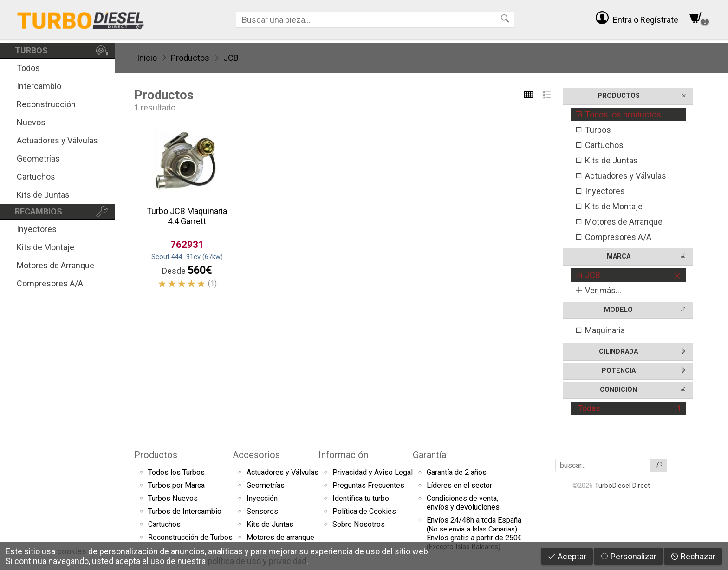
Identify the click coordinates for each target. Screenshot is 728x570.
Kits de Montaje (45, 247)
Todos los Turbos (176, 472)
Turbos (593, 130)
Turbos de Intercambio (185, 511)
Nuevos (31, 122)
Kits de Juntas (43, 195)
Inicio (147, 58)
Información (343, 455)
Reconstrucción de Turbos (190, 537)
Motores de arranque (280, 537)
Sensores (262, 511)
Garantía (429, 455)
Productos (190, 58)
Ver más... (598, 290)
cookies (72, 551)
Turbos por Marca (176, 485)
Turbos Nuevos (173, 498)
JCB (231, 58)
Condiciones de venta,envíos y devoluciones (463, 503)
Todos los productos (618, 114)
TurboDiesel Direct (622, 486)
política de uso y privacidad (257, 561)
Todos (28, 68)
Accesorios (256, 455)
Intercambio (39, 86)
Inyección (262, 498)
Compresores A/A (50, 283)
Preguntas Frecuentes (368, 485)
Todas (630, 408)
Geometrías (38, 159)
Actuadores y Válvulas (57, 140)
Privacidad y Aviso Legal (373, 472)
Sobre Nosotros (359, 524)
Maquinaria (600, 330)
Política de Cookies (364, 511)
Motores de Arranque (55, 265)
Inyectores (37, 229)
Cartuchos (36, 177)
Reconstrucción (46, 104)
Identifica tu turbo (361, 498)
